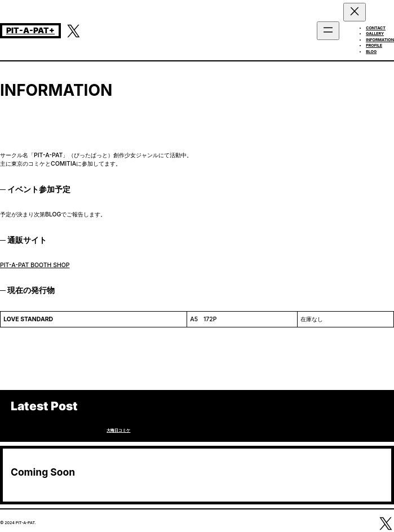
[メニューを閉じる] (355, 12)
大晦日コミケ (118, 431)
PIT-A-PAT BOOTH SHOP (35, 265)
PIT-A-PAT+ (30, 30)
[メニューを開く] (328, 31)
